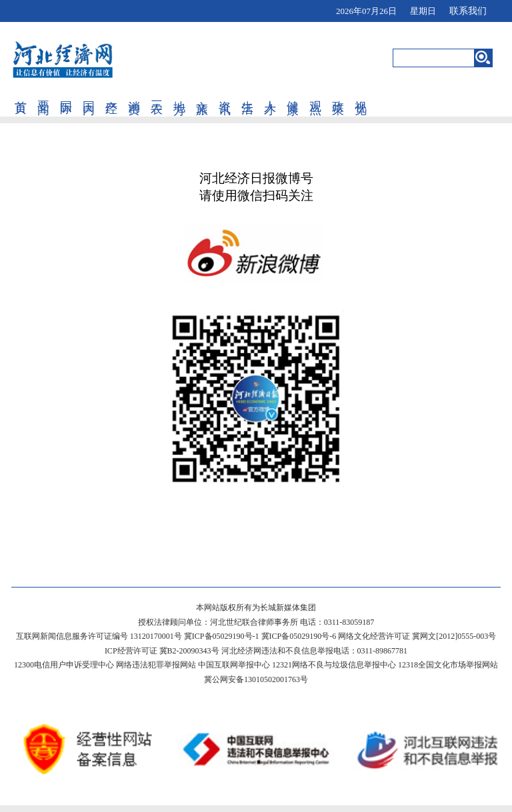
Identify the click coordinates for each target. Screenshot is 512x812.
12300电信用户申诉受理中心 (64, 665)
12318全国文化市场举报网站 (448, 665)
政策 (338, 94)
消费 (134, 94)
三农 (157, 94)
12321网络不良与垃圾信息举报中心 (334, 665)
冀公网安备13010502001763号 (256, 679)
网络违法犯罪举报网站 (156, 665)
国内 (89, 94)
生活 (247, 94)
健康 (293, 94)
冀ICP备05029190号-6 (299, 636)
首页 (21, 94)
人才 (270, 94)
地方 (179, 94)
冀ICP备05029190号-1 (222, 636)
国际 (66, 94)
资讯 (225, 94)
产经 (111, 94)
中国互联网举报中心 (234, 665)
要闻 (43, 94)
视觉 (361, 94)
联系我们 (468, 11)
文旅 (202, 94)
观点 (315, 94)
